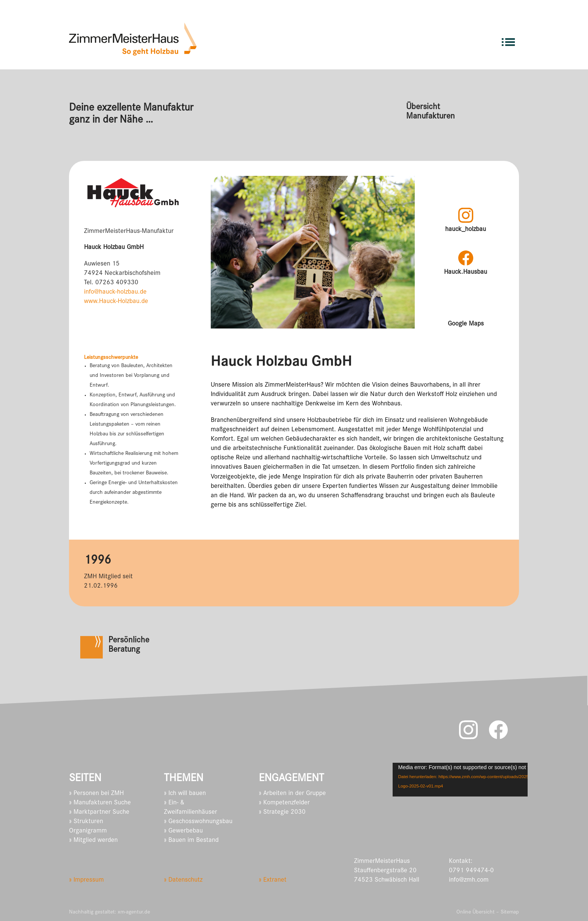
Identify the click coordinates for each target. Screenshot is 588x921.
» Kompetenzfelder (284, 803)
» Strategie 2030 (282, 813)
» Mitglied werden (93, 841)
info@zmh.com (469, 880)
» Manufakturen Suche (100, 803)
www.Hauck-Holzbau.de (116, 302)
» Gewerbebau (183, 831)
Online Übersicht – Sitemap (488, 913)
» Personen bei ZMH (96, 794)
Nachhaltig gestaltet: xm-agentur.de (109, 913)
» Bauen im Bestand (191, 841)
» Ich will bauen (185, 794)
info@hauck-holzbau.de (115, 292)
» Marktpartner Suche (99, 813)
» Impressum (86, 880)
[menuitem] (508, 39)
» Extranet (273, 880)
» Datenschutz (183, 880)
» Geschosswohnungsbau (198, 822)
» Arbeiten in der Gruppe (292, 794)
